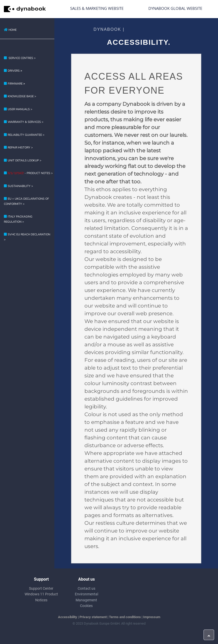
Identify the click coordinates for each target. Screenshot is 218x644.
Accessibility (68, 617)
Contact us (86, 588)
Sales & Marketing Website (97, 8)
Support (41, 579)
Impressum (152, 617)
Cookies (86, 606)
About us (86, 579)
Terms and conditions (125, 617)
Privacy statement (93, 617)
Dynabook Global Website (175, 8)
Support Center (41, 588)
